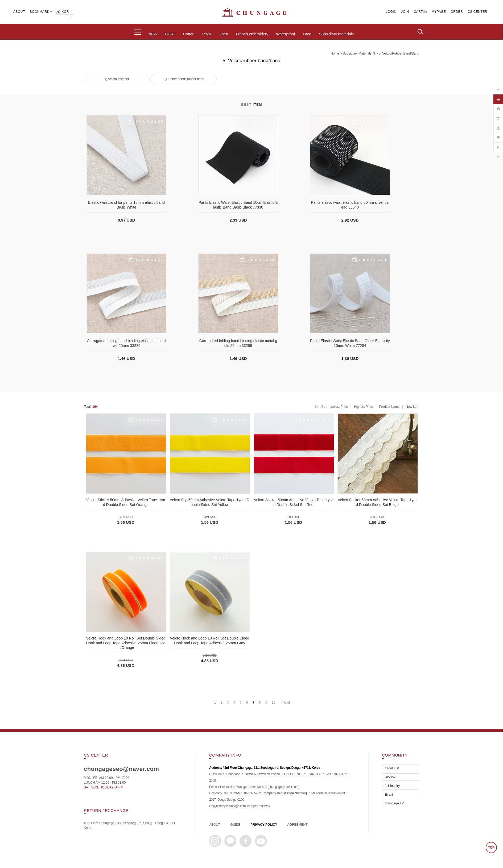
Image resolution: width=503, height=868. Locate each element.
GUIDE (235, 825)
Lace (307, 34)
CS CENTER (477, 12)
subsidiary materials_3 (359, 53)
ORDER (457, 12)
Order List (392, 768)
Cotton (189, 34)
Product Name (389, 407)
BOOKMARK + (41, 12)
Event (389, 795)
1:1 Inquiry (392, 786)
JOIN (405, 12)
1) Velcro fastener (117, 79)
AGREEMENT (298, 825)
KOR (62, 12)
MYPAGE (439, 12)
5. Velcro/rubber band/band (399, 53)
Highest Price (363, 407)
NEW (153, 34)
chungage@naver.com (283, 787)
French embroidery (252, 34)
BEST (170, 34)
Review (390, 777)
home (335, 53)
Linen (223, 34)
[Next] (286, 703)
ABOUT (19, 12)
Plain (207, 34)
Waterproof (285, 34)
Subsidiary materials (337, 34)
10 (273, 703)
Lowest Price (339, 407)
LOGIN (391, 12)
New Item (412, 407)
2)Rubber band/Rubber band (184, 79)
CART (418, 12)
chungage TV (394, 803)
